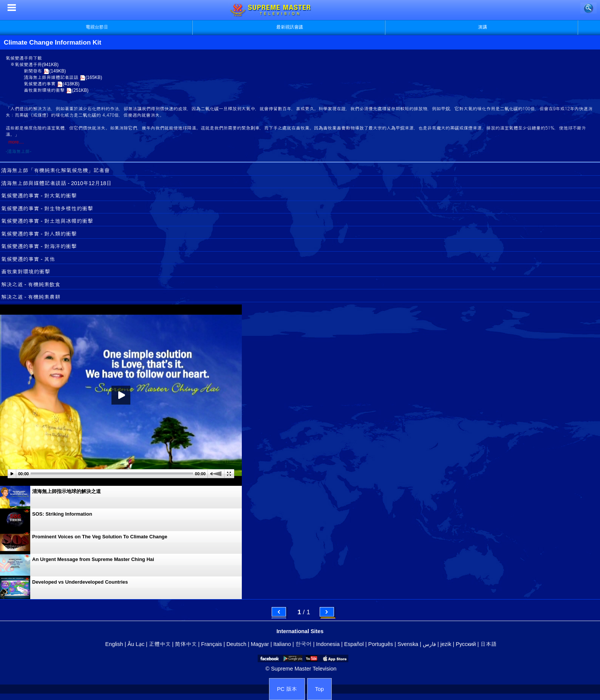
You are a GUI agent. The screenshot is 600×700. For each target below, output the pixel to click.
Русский (466, 644)
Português (381, 644)
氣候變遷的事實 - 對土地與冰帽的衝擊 (47, 221)
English (114, 644)
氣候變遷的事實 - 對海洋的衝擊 (39, 246)
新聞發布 (33, 71)
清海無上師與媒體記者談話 (51, 77)
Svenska (408, 644)
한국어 (304, 644)
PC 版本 (287, 689)
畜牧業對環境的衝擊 (44, 90)
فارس (429, 644)
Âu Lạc (136, 644)
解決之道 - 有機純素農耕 (31, 297)
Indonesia (328, 644)
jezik (446, 644)
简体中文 (186, 644)
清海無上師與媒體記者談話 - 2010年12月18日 (56, 183)
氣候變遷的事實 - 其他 (28, 259)
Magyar (260, 644)
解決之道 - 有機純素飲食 (31, 284)
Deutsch (236, 644)
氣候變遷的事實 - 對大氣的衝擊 (39, 196)
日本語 (488, 644)
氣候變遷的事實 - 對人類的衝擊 (39, 234)
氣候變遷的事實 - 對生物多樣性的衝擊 (47, 209)
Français (211, 644)
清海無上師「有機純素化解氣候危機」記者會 (55, 170)
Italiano (282, 644)
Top (319, 689)
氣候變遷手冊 (28, 65)
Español (354, 644)
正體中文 (160, 644)
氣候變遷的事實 (40, 84)
